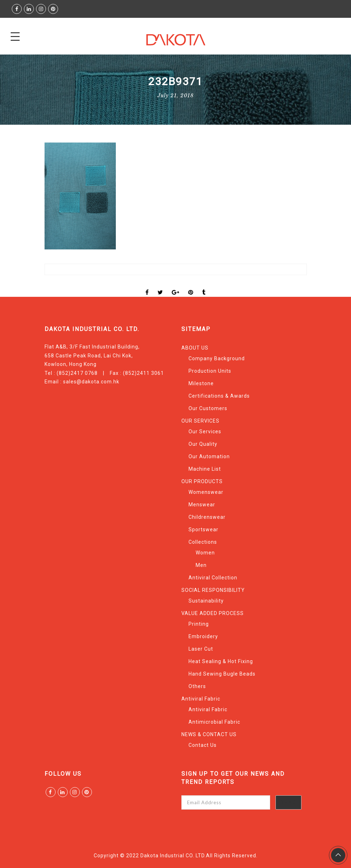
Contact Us (203, 745)
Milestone (201, 383)
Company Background (217, 358)
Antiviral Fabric (201, 699)
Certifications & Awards (219, 396)
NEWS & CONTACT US (209, 734)
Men (201, 565)
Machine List (205, 469)
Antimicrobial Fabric (214, 722)
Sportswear (203, 529)
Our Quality (203, 444)
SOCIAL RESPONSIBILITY (213, 590)
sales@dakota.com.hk (91, 382)
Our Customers (208, 408)
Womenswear (206, 492)
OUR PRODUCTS (202, 481)
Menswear (202, 505)
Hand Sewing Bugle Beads (222, 674)
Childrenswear (207, 517)
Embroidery (203, 636)
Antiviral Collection (213, 578)
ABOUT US (195, 348)
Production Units (210, 371)
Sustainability (206, 601)
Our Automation (209, 456)
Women (205, 553)
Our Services (205, 432)
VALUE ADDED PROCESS (213, 613)
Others (197, 686)
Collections (203, 542)
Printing (199, 624)
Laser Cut (201, 649)
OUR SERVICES (200, 421)
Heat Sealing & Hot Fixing (221, 661)
